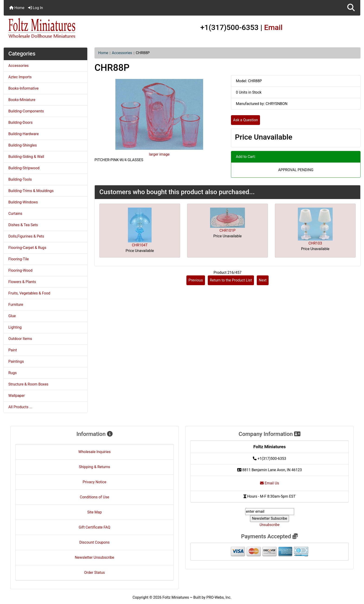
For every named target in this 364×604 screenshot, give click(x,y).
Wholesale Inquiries (95, 452)
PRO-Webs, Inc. (219, 597)
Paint (13, 350)
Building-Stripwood (24, 168)
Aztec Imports (20, 77)
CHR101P (228, 230)
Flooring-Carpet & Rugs (27, 248)
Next (263, 280)
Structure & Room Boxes (28, 384)
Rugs (13, 373)
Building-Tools (20, 179)
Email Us (270, 483)
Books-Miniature (22, 100)
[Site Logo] (63, 28)
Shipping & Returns (95, 467)
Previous (196, 280)
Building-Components (26, 111)
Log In (36, 8)
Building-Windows (23, 202)
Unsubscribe (270, 525)
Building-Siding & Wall (26, 157)
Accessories (122, 53)
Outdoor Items (20, 339)
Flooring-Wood (20, 270)
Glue (12, 316)
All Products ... (20, 407)
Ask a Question (245, 120)
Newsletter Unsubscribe (94, 557)
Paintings (16, 361)
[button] (351, 8)
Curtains (15, 214)
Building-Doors (20, 122)
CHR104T (140, 245)
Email (273, 27)
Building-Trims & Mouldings (31, 191)
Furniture (16, 305)
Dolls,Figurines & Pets (26, 236)
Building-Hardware (24, 134)
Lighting (15, 327)
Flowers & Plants (22, 282)
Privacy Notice (94, 482)
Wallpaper (17, 396)
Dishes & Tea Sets (23, 225)
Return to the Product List (231, 280)
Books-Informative (23, 88)
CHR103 (315, 243)
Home (17, 8)
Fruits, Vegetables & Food (29, 293)
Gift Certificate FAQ (94, 527)
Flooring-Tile (19, 259)
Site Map (95, 512)
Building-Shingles (23, 145)
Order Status (95, 573)
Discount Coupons (95, 542)
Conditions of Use (94, 497)
